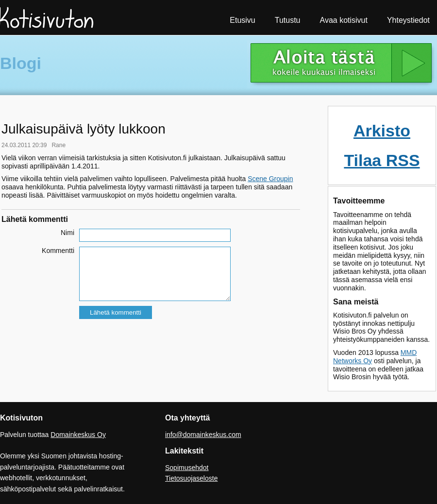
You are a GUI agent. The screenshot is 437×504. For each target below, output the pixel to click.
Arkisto (382, 131)
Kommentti (58, 251)
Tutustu (288, 20)
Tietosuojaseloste (191, 478)
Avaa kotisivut (344, 20)
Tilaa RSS (382, 160)
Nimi (67, 233)
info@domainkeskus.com (203, 435)
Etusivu (242, 20)
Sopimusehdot (187, 468)
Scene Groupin (270, 179)
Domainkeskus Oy (78, 435)
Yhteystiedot (408, 20)
